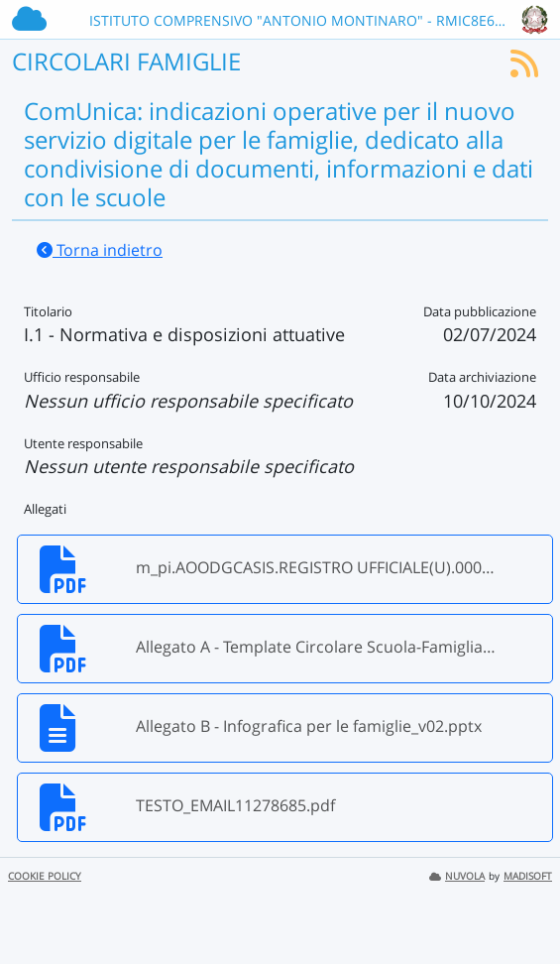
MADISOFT (528, 876)
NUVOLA (457, 876)
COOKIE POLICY (45, 876)
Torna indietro (100, 250)
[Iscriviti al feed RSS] (524, 69)
